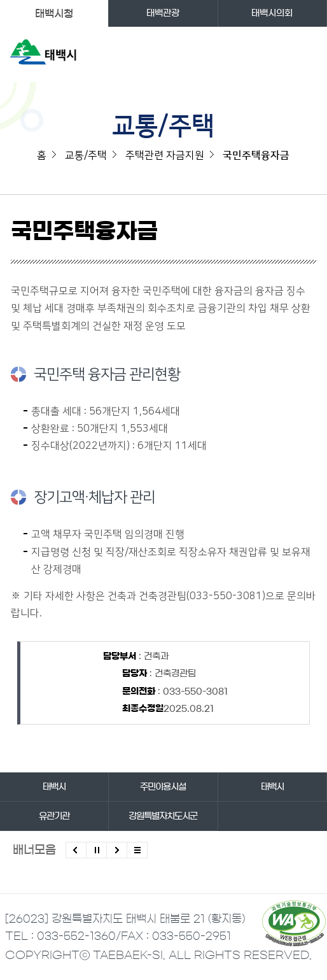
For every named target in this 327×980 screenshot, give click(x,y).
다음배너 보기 (117, 850)
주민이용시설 (163, 787)
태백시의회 (272, 13)
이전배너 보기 (76, 850)
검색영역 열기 (281, 54)
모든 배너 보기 (137, 850)
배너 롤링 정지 (96, 850)
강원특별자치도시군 (163, 816)
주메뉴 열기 (306, 54)
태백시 (54, 787)
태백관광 (163, 13)
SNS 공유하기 (308, 237)
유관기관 (54, 816)
